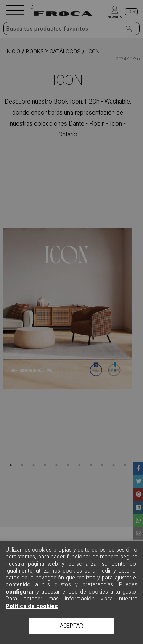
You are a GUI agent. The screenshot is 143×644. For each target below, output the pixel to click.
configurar (20, 592)
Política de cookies (32, 606)
